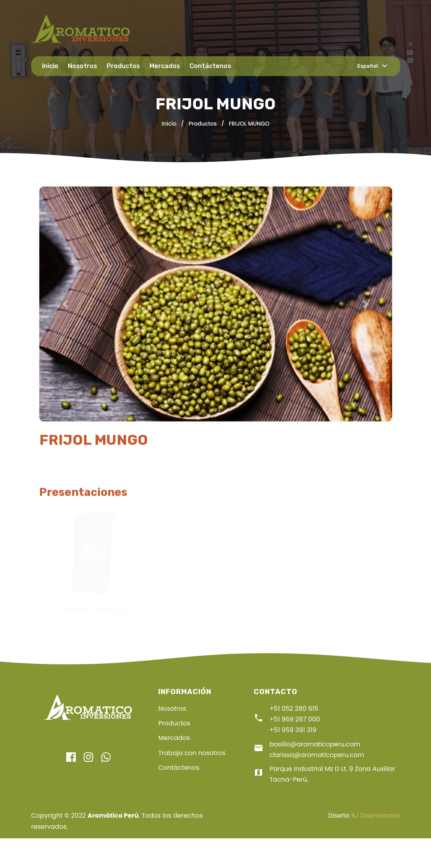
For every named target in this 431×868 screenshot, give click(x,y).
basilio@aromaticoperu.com (315, 744)
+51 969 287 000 (295, 719)
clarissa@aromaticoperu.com (317, 755)
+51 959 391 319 (293, 730)
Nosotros (82, 66)
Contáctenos (210, 66)
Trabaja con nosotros (192, 753)
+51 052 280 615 (294, 709)
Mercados (165, 66)
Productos (123, 66)
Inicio (50, 66)
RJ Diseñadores (375, 816)
